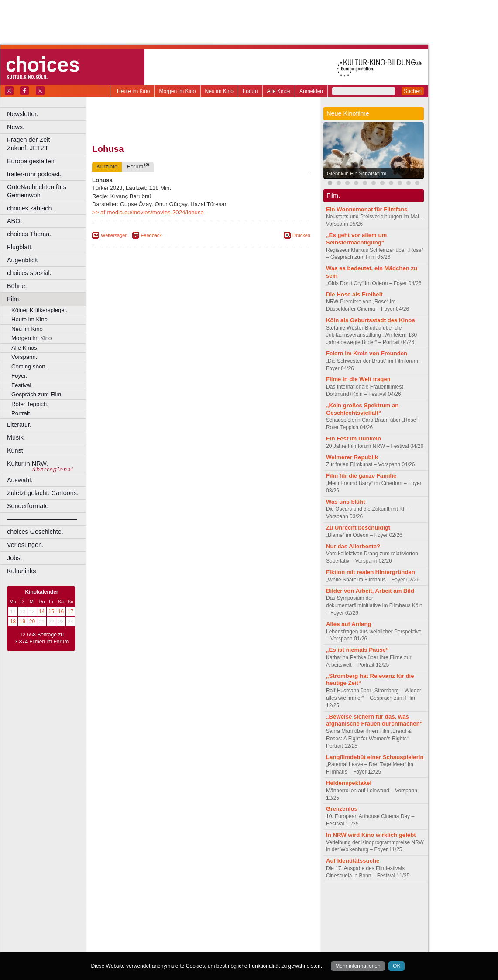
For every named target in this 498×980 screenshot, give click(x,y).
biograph (131, 910)
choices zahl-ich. (30, 208)
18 (13, 622)
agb (250, 902)
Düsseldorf (240, 917)
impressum (196, 902)
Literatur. (19, 425)
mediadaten (272, 902)
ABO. (14, 221)
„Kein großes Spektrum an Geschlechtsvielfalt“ (362, 409)
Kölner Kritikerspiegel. (39, 310)
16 (61, 612)
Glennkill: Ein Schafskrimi (356, 174)
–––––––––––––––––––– (42, 519)
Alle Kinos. (25, 348)
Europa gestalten (31, 161)
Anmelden (311, 91)
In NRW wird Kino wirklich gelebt (371, 835)
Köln (264, 925)
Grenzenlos (342, 809)
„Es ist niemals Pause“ (357, 650)
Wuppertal (237, 939)
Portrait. (21, 413)
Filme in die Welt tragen (358, 379)
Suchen (413, 91)
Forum (250, 91)
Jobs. (14, 558)
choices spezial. (29, 273)
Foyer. (19, 376)
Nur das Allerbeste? (353, 546)
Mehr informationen (358, 966)
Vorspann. (24, 357)
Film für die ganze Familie (361, 476)
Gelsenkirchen (188, 925)
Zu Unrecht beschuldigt (358, 528)
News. (16, 127)
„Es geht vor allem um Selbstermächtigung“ (356, 239)
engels (175, 910)
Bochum (134, 917)
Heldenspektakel (349, 783)
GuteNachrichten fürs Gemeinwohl (37, 191)
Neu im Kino (219, 91)
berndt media (164, 902)
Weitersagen (114, 235)
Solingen (204, 939)
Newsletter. (22, 114)
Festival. (22, 385)
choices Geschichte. (35, 532)
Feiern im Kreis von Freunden (367, 353)
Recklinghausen (172, 939)
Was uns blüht (346, 502)
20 (32, 622)
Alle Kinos (279, 91)
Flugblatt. (20, 247)
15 (51, 612)
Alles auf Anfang (349, 624)
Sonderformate (28, 506)
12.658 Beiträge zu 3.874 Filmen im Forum (42, 638)
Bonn (153, 917)
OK (397, 966)
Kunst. (16, 450)
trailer (201, 910)
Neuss (220, 932)
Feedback (151, 235)
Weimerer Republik (352, 457)
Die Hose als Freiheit (354, 294)
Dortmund (213, 917)
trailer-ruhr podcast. (34, 174)
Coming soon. (29, 366)
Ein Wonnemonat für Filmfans (367, 209)
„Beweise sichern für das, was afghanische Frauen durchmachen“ (374, 720)
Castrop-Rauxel (180, 917)
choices (155, 910)
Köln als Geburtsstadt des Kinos (371, 320)
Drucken (301, 235)
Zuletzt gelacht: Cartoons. (43, 493)
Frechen (159, 925)
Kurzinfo (107, 167)
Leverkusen (156, 932)
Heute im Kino (133, 91)
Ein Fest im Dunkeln (354, 438)
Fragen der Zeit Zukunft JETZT (47, 144)
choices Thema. (29, 234)
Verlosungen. (25, 545)
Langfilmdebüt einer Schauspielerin (375, 757)
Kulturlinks (21, 571)
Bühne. (17, 286)
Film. (14, 299)
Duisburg (266, 917)
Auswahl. (20, 480)
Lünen (179, 932)
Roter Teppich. (30, 404)
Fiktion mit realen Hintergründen (371, 572)
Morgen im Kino (177, 91)
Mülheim (199, 932)
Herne (233, 925)
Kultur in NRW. (27, 464)
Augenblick (22, 260)
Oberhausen (244, 932)
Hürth (249, 925)
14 (42, 612)
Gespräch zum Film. (37, 394)
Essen (139, 925)
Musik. (16, 437)
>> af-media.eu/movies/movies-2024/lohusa (148, 212)
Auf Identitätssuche (353, 861)
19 (22, 622)
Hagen (215, 925)
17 (70, 612)
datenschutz (227, 902)
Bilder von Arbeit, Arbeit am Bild (370, 591)
